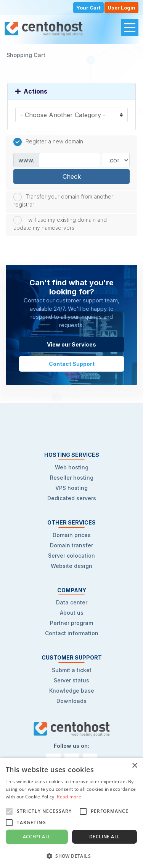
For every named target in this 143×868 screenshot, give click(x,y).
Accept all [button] (37, 837)
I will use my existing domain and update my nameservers (60, 223)
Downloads (71, 701)
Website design (71, 566)
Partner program (71, 623)
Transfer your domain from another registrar (63, 200)
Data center (72, 602)
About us (72, 613)
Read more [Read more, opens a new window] (69, 797)
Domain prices (72, 535)
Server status (71, 680)
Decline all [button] (104, 837)
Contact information (72, 633)
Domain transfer (71, 545)
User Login (121, 8)
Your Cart (88, 8)
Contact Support (72, 364)
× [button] (134, 766)
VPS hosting (71, 488)
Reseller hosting (72, 478)
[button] (71, 856)
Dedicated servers (72, 498)
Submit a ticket (72, 670)
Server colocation (71, 556)
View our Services (71, 344)
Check (72, 176)
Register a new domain (48, 142)
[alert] (71, 813)
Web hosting (72, 467)
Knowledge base (72, 691)
